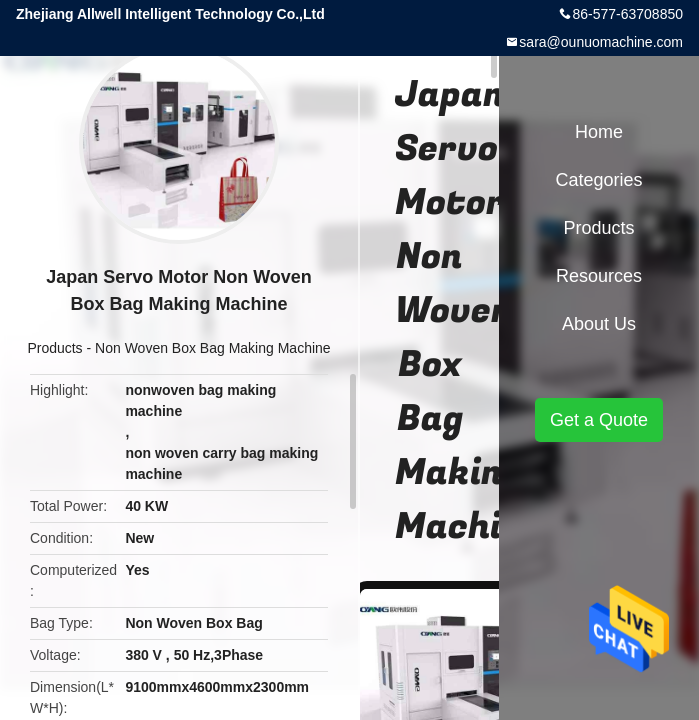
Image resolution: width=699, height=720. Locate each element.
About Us (599, 324)
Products (54, 348)
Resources (599, 276)
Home (599, 132)
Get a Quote (599, 420)
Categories (598, 180)
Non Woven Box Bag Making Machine (213, 348)
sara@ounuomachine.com (601, 42)
